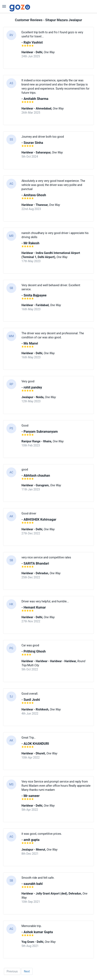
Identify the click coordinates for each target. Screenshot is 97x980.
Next (27, 971)
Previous (12, 971)
